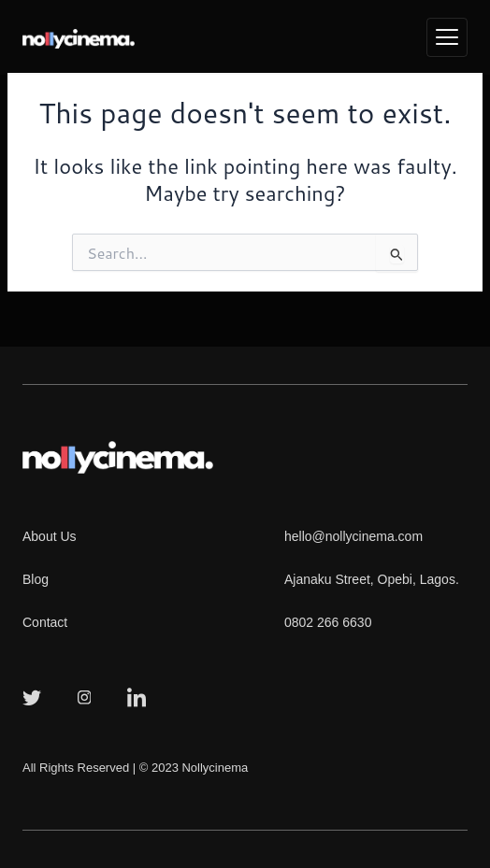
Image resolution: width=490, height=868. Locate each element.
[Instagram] (84, 696)
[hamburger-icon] (447, 38)
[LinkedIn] (137, 696)
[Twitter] (32, 696)
